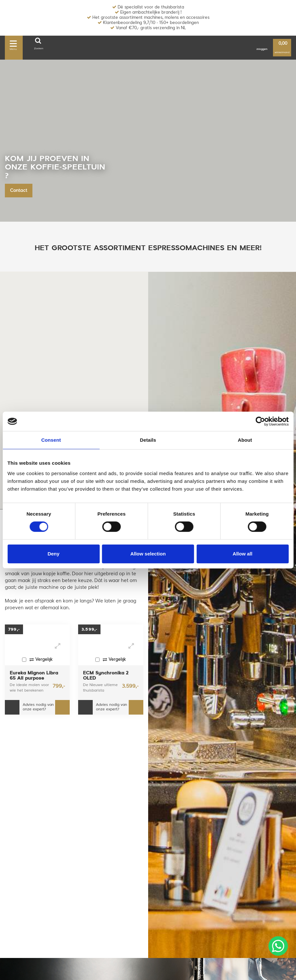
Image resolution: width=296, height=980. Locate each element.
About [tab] (245, 440)
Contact (19, 191)
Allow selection (148, 554)
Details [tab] (148, 440)
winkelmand (282, 48)
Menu (13, 44)
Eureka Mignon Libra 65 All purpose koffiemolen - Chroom (35, 676)
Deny (54, 554)
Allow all (243, 554)
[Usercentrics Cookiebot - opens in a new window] (260, 421)
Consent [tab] (51, 440)
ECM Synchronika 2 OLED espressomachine (106, 676)
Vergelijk (37, 660)
